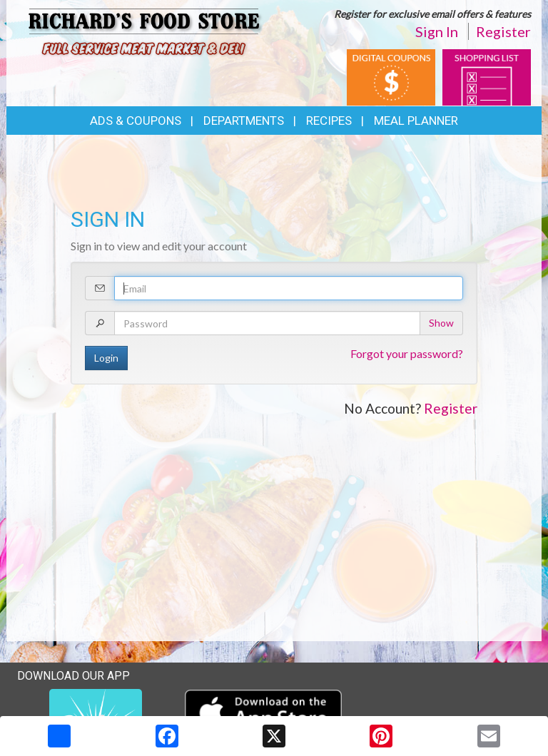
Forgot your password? (407, 353)
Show (441, 323)
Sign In (437, 31)
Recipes (329, 121)
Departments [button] (244, 121)
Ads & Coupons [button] (136, 121)
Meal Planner (416, 121)
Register (503, 31)
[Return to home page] (146, 34)
